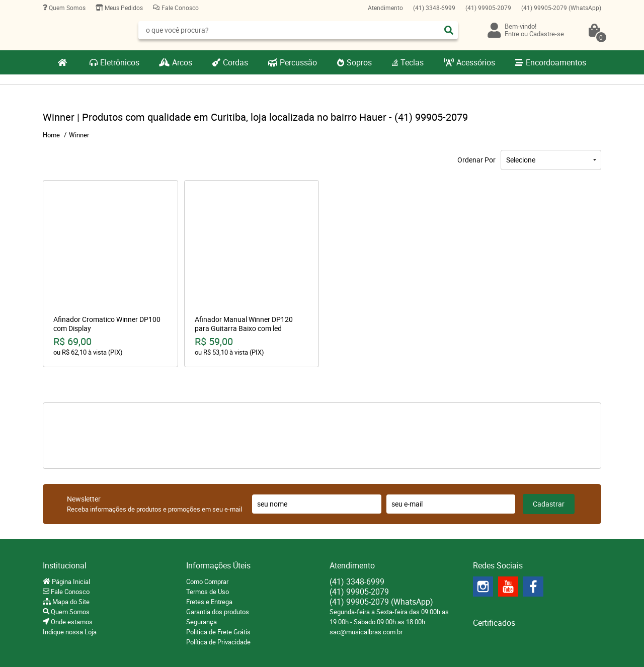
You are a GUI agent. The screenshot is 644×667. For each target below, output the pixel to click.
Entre (512, 34)
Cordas (235, 62)
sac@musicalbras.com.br (366, 632)
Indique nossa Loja (70, 632)
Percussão (298, 62)
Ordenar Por (476, 160)
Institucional (65, 565)
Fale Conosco (179, 8)
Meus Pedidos (123, 8)
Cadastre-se (547, 34)
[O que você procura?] (449, 30)
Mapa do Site (70, 602)
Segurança (202, 622)
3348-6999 (434, 8)
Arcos (182, 62)
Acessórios (476, 62)
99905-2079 (488, 8)
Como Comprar (207, 581)
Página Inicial (70, 581)
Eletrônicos (120, 62)
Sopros (359, 62)
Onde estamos (71, 622)
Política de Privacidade (218, 642)
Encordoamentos (556, 62)
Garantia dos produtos (218, 612)
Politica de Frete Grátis (218, 632)
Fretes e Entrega (209, 602)
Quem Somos (66, 8)
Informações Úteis (218, 565)
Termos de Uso (208, 592)
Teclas (412, 62)
